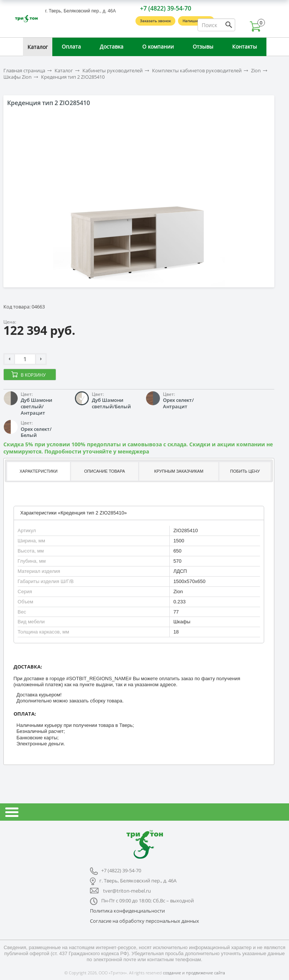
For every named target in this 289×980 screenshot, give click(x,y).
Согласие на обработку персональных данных (144, 921)
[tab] (38, 471)
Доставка (112, 47)
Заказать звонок (155, 21)
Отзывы (203, 47)
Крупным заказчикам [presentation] (179, 471)
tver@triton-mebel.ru (127, 891)
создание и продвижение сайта (194, 973)
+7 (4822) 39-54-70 (166, 8)
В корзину (33, 375)
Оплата (71, 47)
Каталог (38, 47)
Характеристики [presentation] (39, 471)
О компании (158, 47)
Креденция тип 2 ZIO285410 (73, 77)
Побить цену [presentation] (245, 471)
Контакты (245, 47)
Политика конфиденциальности (127, 911)
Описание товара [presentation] (104, 471)
